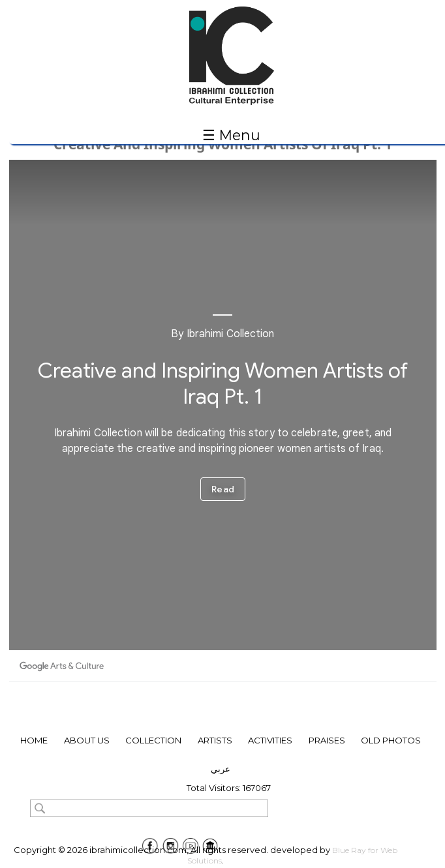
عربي (221, 769)
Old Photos (391, 740)
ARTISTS (215, 740)
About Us (87, 740)
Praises (327, 740)
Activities (270, 740)
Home (34, 740)
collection (153, 740)
